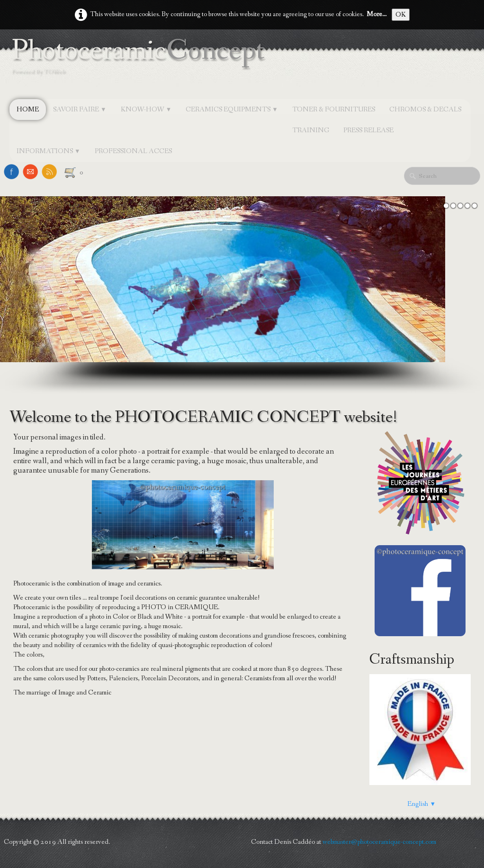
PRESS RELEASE (368, 130)
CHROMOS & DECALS (425, 110)
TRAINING (311, 130)
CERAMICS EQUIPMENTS (232, 110)
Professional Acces (133, 151)
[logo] (141, 65)
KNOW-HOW (146, 110)
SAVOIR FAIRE (80, 110)
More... (376, 14)
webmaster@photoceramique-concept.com (379, 842)
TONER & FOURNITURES (334, 110)
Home (28, 110)
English (421, 804)
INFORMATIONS (49, 151)
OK (401, 15)
